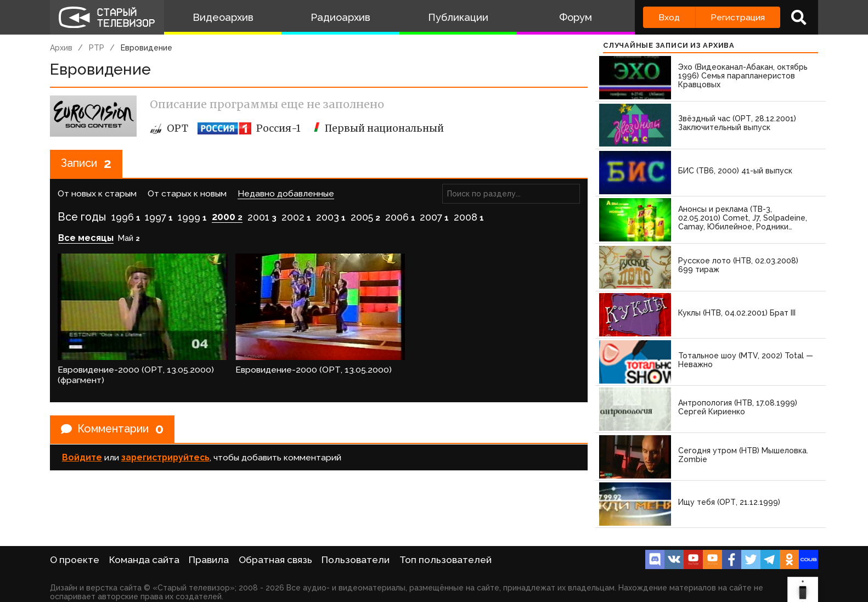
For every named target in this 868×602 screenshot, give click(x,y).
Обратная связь (275, 560)
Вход (669, 17)
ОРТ (169, 128)
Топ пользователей (446, 560)
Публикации (458, 17)
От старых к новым (187, 194)
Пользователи (356, 560)
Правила (209, 560)
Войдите (82, 457)
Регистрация (738, 17)
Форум (576, 17)
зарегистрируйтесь (165, 457)
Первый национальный (377, 128)
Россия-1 (249, 128)
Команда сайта (144, 560)
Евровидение (146, 48)
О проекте (75, 560)
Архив (61, 48)
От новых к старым (97, 194)
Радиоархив (340, 17)
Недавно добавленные (286, 194)
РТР (97, 48)
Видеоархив (223, 17)
